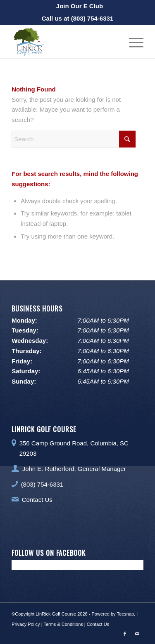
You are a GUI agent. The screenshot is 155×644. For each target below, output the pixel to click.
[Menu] (132, 42)
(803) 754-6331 (92, 18)
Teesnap (125, 614)
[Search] (74, 139)
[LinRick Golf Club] (64, 42)
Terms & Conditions (63, 624)
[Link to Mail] (137, 634)
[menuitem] (80, 6)
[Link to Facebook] (125, 634)
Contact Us (37, 500)
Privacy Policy (26, 624)
